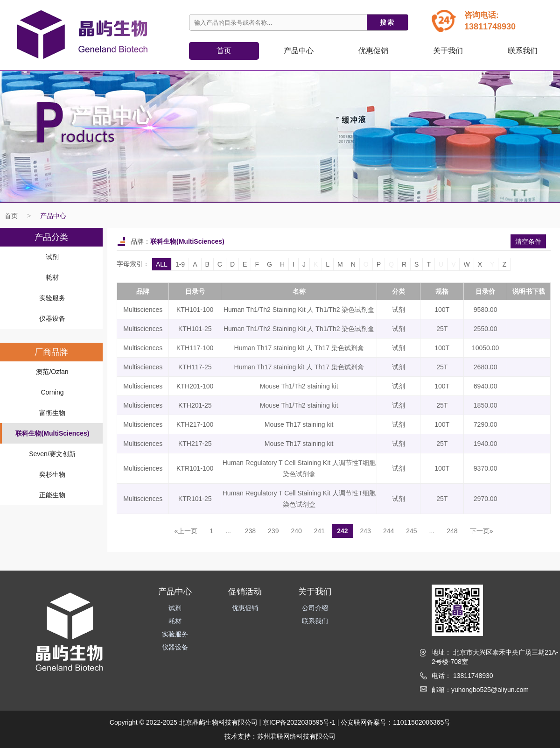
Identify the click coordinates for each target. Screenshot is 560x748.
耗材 (52, 277)
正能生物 (52, 495)
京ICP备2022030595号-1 (299, 722)
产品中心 (53, 216)
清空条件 (528, 241)
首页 (224, 51)
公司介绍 (315, 608)
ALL (162, 264)
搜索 (387, 22)
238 (250, 531)
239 (273, 531)
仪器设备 (52, 318)
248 (452, 531)
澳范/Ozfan (52, 372)
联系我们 (523, 51)
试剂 (52, 257)
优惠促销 (373, 51)
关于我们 (448, 51)
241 (319, 531)
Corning (52, 392)
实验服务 (52, 298)
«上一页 (186, 531)
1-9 (180, 264)
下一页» (482, 531)
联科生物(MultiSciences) (52, 433)
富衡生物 (52, 413)
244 (388, 531)
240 (296, 531)
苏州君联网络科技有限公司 (296, 736)
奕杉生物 (52, 474)
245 (411, 531)
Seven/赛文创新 (52, 454)
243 (366, 531)
